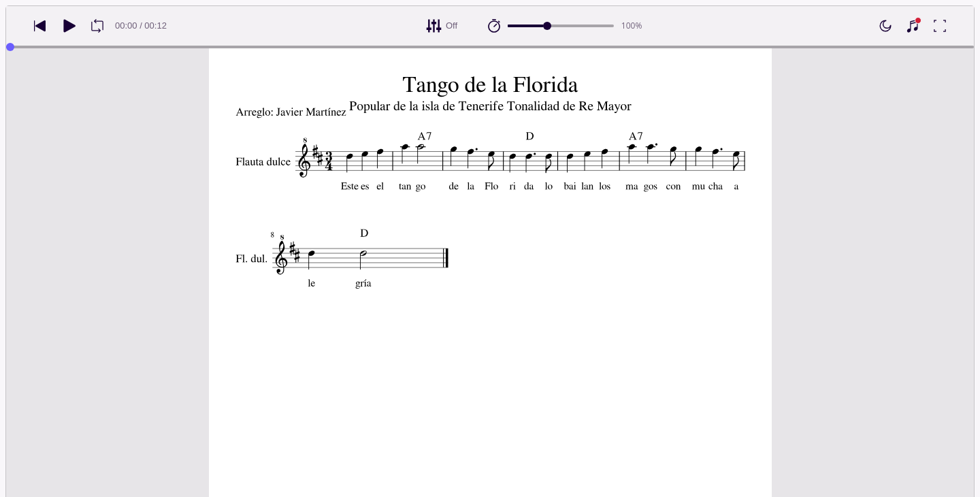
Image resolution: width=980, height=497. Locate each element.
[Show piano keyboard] (913, 26)
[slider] (547, 26)
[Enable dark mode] (885, 26)
